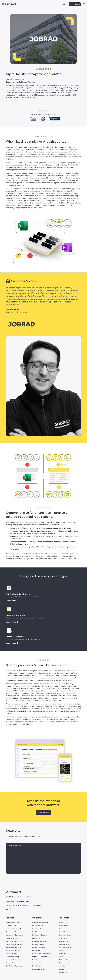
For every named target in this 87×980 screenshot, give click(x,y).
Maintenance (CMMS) (13, 923)
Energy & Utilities (38, 944)
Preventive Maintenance (14, 944)
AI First (61, 957)
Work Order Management (14, 941)
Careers (61, 969)
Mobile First (63, 954)
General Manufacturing (40, 923)
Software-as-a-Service (67, 947)
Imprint (15, 905)
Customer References (66, 935)
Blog (60, 929)
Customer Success (65, 963)
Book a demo (75, 4)
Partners (62, 950)
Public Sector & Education (41, 954)
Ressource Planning (12, 957)
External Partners (12, 963)
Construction (37, 963)
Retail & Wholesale (39, 947)
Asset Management (12, 938)
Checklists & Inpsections (14, 960)
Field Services (37, 966)
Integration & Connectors (14, 935)
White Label (63, 960)
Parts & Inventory (12, 954)
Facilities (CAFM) (11, 926)
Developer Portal (64, 941)
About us (62, 966)
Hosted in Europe (65, 944)
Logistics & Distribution (40, 957)
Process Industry (38, 926)
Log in (65, 4)
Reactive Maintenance (13, 947)
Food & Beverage (38, 932)
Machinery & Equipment (40, 935)
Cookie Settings (37, 905)
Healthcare (36, 950)
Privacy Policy (25, 905)
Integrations (63, 938)
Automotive (36, 938)
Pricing (61, 923)
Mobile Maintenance (13, 950)
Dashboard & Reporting (14, 966)
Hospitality (36, 960)
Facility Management (39, 941)
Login (8, 905)
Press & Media (64, 932)
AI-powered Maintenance (15, 932)
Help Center (63, 972)
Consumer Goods (38, 929)
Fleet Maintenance (39, 969)
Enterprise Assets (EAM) (14, 929)
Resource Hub (63, 926)
